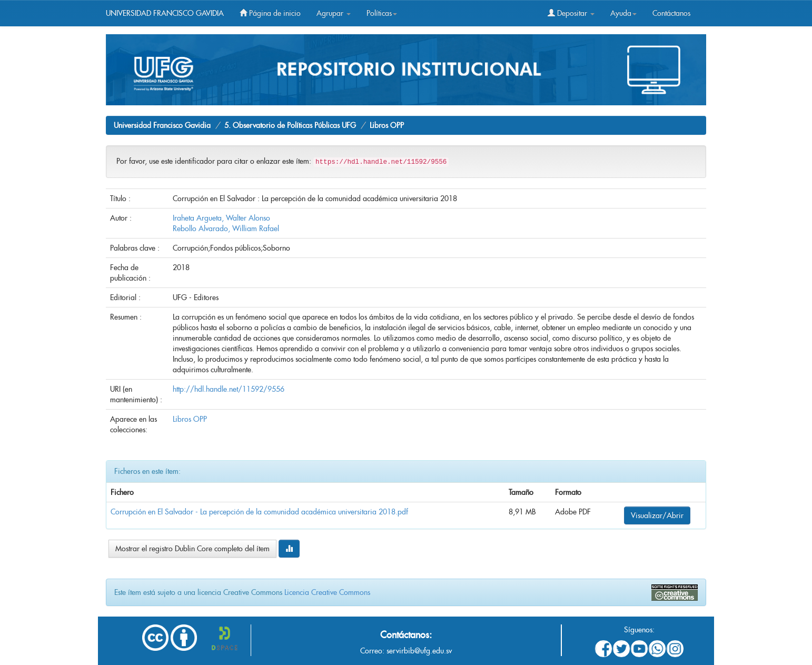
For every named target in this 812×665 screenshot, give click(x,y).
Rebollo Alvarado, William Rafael (226, 229)
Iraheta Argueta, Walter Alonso (221, 218)
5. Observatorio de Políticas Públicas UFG (290, 125)
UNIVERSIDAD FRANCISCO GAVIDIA (165, 13)
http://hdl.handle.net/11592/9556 (229, 389)
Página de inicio (270, 13)
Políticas (382, 13)
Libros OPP (387, 125)
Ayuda (623, 13)
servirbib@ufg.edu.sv (419, 651)
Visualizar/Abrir (657, 515)
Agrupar (334, 13)
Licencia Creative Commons (327, 592)
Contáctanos (671, 13)
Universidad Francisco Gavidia (162, 125)
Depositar (571, 13)
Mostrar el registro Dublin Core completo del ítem (192, 549)
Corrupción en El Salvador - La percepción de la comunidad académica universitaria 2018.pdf (259, 512)
